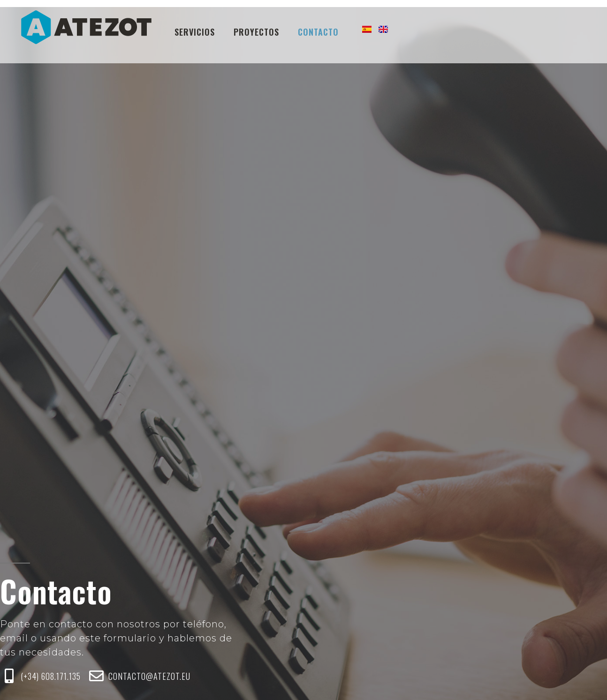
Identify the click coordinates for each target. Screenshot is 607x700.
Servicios (195, 32)
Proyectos (256, 32)
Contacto (318, 32)
